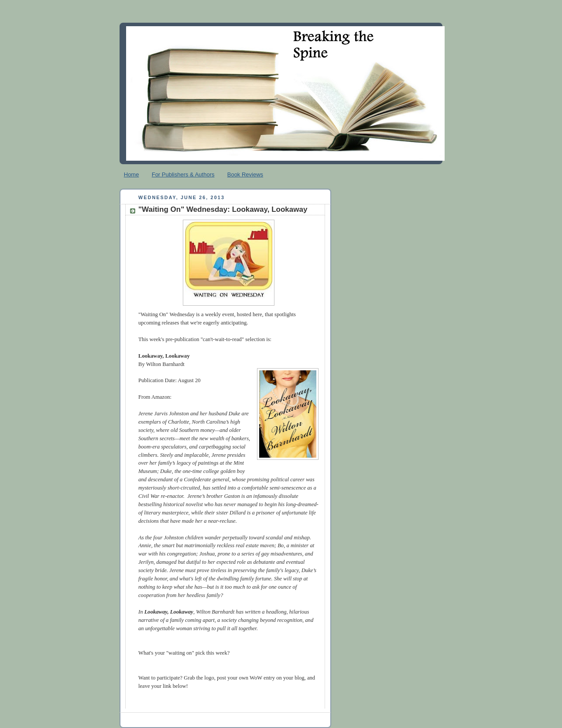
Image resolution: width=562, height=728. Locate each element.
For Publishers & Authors (183, 174)
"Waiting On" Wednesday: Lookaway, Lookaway (223, 209)
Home (132, 174)
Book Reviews (245, 174)
